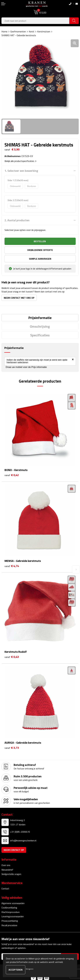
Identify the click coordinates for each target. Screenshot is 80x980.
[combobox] (35, 21)
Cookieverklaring (9, 908)
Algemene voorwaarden (13, 903)
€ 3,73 (12, 748)
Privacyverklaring (10, 921)
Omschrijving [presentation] (40, 326)
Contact (5, 889)
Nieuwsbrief (7, 870)
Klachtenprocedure (11, 912)
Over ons (6, 865)
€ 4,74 (12, 566)
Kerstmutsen (44, 32)
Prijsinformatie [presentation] (40, 318)
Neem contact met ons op (19, 298)
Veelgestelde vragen (11, 874)
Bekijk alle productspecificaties (20, 161)
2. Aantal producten (17, 220)
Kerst (32, 32)
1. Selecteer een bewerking (21, 171)
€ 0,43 (12, 657)
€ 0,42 (12, 475)
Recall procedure (9, 925)
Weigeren (30, 969)
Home (4, 32)
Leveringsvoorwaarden (13, 916)
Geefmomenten (18, 32)
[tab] (40, 318)
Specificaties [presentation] (40, 335)
